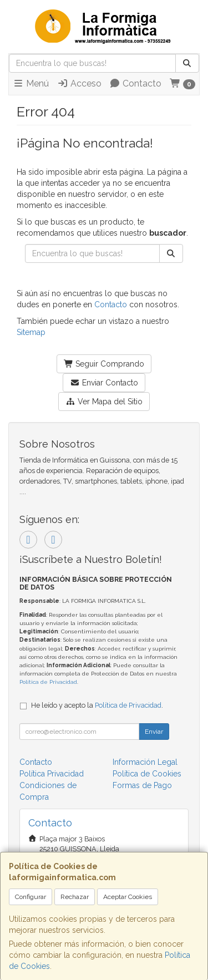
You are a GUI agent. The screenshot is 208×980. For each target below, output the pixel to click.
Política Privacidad (52, 774)
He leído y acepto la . (97, 705)
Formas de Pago (142, 785)
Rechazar (75, 897)
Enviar (154, 732)
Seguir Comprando (104, 364)
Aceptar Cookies (128, 897)
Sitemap (31, 332)
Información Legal (145, 762)
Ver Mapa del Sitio (104, 402)
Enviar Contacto (104, 383)
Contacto (135, 83)
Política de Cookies (147, 774)
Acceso (79, 83)
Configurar (31, 897)
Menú (31, 83)
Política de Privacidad (48, 682)
